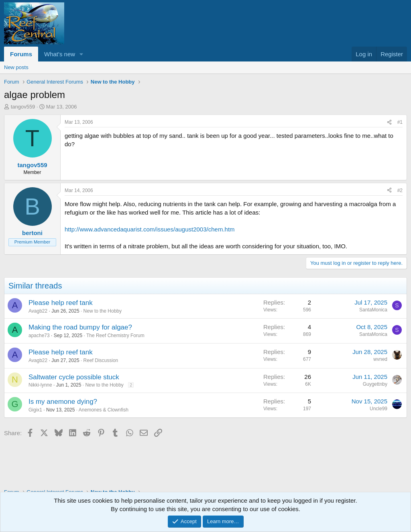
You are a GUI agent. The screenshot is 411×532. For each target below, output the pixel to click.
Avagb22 (38, 311)
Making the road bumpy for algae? (80, 327)
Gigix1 (35, 410)
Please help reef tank (61, 303)
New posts (16, 67)
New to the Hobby (103, 311)
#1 (400, 122)
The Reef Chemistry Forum (115, 336)
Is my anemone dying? (63, 402)
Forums (21, 54)
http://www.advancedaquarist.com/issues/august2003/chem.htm (150, 229)
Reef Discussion (101, 360)
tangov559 (23, 107)
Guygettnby (375, 384)
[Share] (389, 122)
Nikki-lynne (40, 385)
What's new (60, 54)
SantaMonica (373, 310)
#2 (400, 190)
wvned (380, 359)
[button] (81, 54)
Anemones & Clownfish (104, 410)
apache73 (39, 336)
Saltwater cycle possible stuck (74, 377)
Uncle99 (378, 409)
